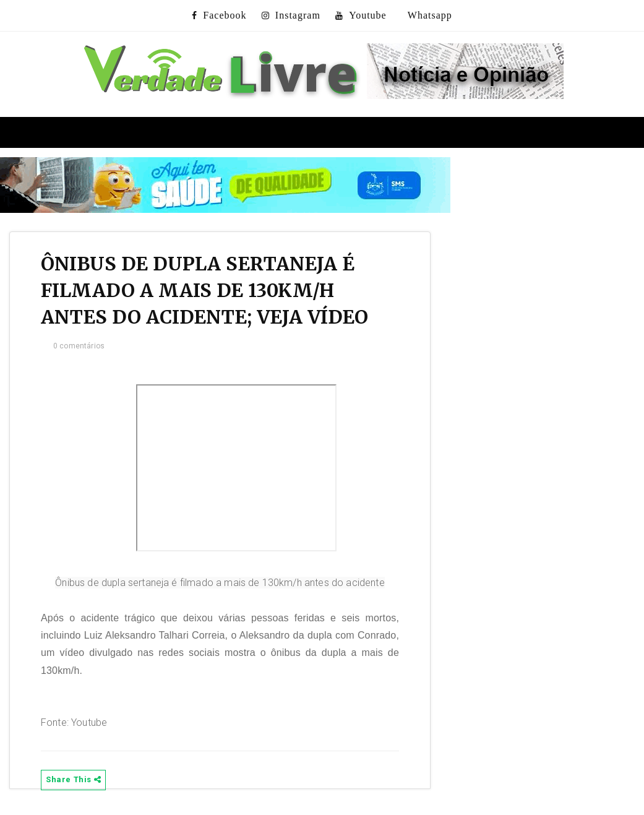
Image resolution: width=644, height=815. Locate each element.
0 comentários (79, 346)
